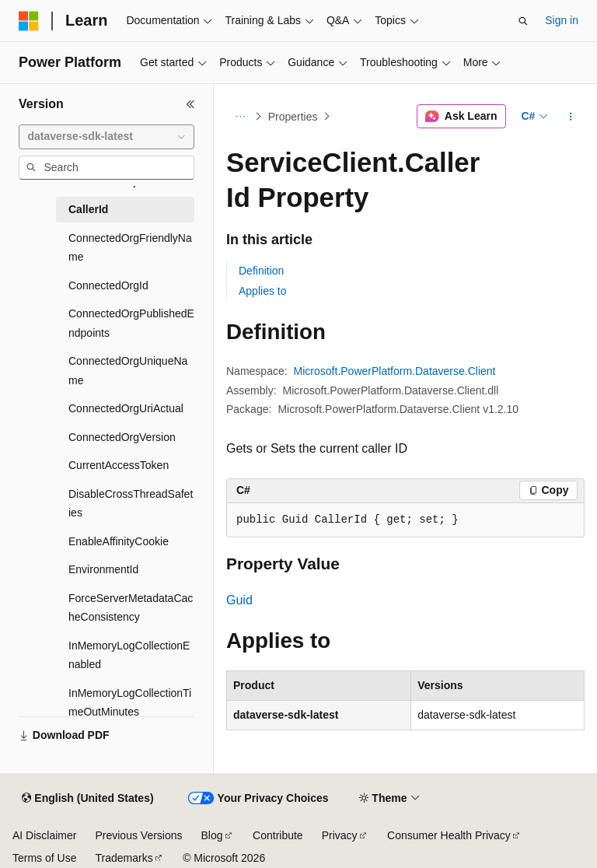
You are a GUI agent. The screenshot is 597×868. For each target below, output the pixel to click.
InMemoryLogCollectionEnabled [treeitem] (129, 655)
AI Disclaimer (44, 835)
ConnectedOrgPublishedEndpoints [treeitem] (131, 323)
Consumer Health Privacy (449, 835)
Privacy (340, 835)
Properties (293, 117)
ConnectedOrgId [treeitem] (108, 285)
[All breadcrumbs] (240, 117)
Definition (261, 271)
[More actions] (571, 117)
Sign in (562, 20)
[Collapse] (190, 104)
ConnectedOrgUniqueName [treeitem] (128, 371)
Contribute (278, 835)
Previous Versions (138, 835)
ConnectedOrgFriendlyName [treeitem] (130, 248)
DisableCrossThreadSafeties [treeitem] (131, 504)
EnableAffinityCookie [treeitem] (119, 541)
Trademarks (124, 858)
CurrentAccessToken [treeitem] (119, 465)
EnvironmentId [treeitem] (103, 569)
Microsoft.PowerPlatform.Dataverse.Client (395, 371)
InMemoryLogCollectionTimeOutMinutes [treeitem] (130, 703)
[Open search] (523, 21)
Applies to (262, 291)
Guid (239, 600)
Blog (212, 835)
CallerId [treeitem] (88, 209)
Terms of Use (44, 858)
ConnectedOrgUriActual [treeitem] (126, 408)
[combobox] (106, 137)
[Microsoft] (29, 21)
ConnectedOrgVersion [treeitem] (122, 437)
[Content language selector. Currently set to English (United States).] (87, 799)
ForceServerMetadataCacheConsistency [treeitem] (131, 608)
